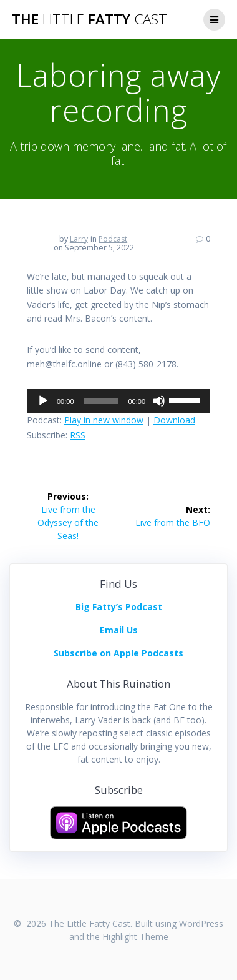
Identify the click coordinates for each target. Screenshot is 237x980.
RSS (78, 435)
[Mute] (159, 401)
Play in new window (104, 420)
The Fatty (89, 19)
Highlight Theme (135, 937)
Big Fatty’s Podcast (119, 607)
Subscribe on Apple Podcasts (119, 653)
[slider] (101, 401)
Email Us (119, 630)
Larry (79, 239)
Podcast (113, 239)
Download (174, 420)
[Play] (43, 401)
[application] (119, 401)
